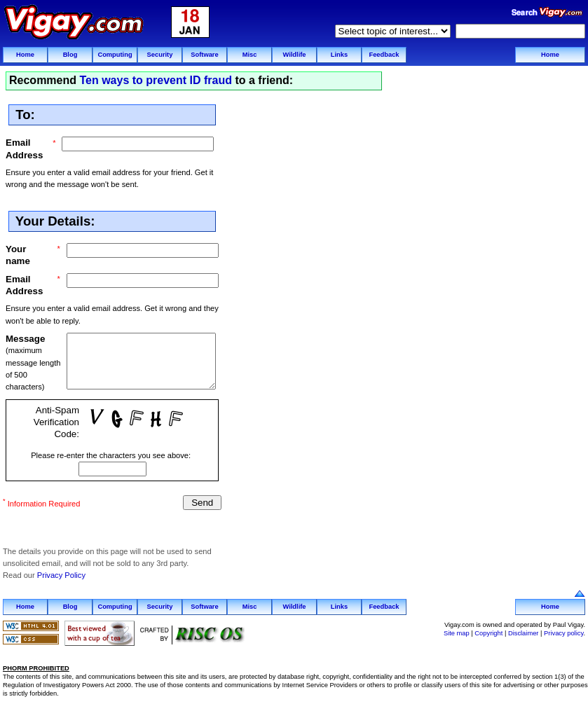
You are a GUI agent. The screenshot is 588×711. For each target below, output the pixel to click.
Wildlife (294, 55)
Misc (250, 55)
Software (204, 55)
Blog (70, 55)
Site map (457, 628)
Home (25, 55)
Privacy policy (563, 628)
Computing (115, 55)
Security (160, 55)
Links (339, 55)
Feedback (384, 55)
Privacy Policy (61, 571)
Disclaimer (524, 628)
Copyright (488, 628)
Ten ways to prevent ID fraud (156, 80)
